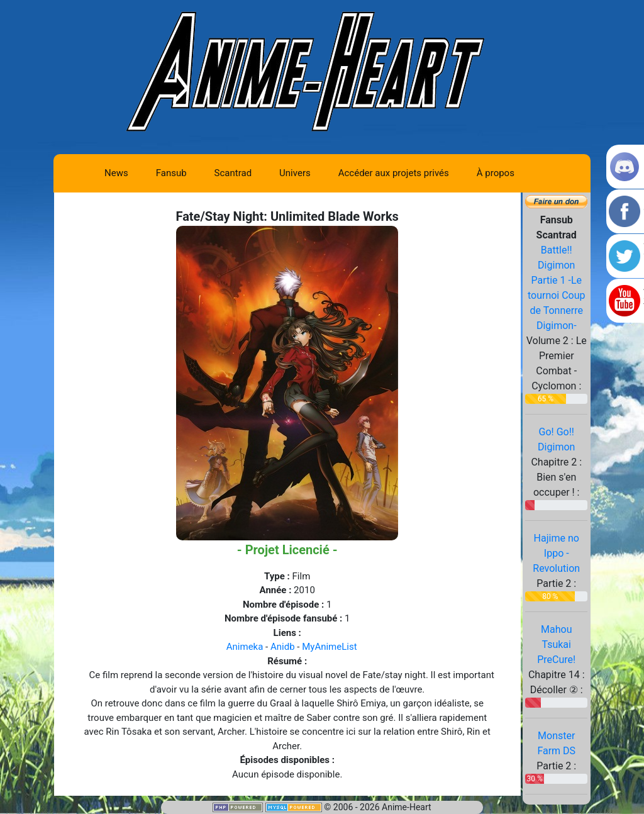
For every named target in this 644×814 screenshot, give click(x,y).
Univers (295, 173)
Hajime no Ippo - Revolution (556, 553)
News (116, 173)
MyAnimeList (329, 647)
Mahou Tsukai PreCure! (556, 644)
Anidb (283, 647)
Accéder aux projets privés (394, 173)
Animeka (245, 647)
